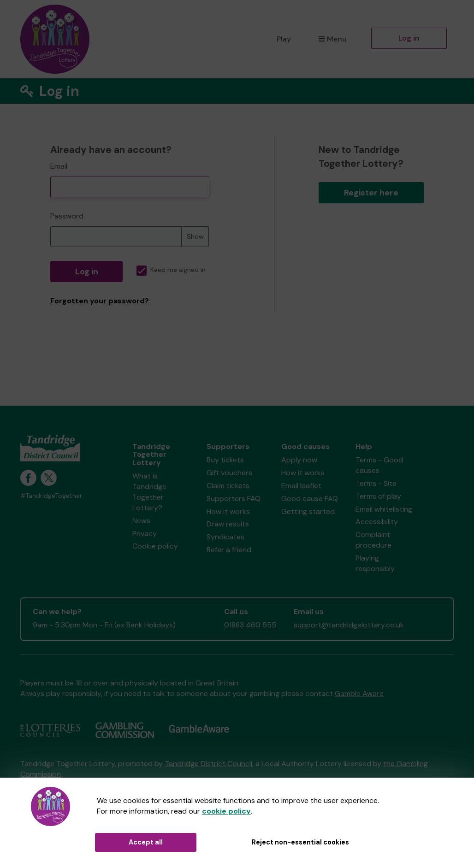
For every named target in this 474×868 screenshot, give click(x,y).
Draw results (228, 524)
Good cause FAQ (310, 499)
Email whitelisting (384, 509)
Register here (371, 193)
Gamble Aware (359, 694)
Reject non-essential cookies (300, 842)
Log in (409, 38)
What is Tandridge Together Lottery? (149, 492)
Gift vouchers (229, 473)
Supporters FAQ (234, 499)
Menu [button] (333, 39)
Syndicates (225, 537)
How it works (228, 511)
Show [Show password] (195, 236)
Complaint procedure (373, 540)
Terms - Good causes (379, 465)
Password (67, 216)
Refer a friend (229, 550)
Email (59, 166)
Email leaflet (301, 486)
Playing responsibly (375, 563)
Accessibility (377, 522)
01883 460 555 (250, 625)
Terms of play (378, 496)
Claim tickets (228, 486)
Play (284, 39)
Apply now (299, 460)
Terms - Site (376, 483)
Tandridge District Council (208, 764)
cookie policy (226, 811)
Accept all (146, 842)
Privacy (145, 534)
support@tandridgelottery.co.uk (349, 625)
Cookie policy (155, 546)
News (141, 521)
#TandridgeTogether (51, 496)
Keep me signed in (171, 270)
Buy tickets (225, 460)
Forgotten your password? (100, 301)
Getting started (308, 511)
